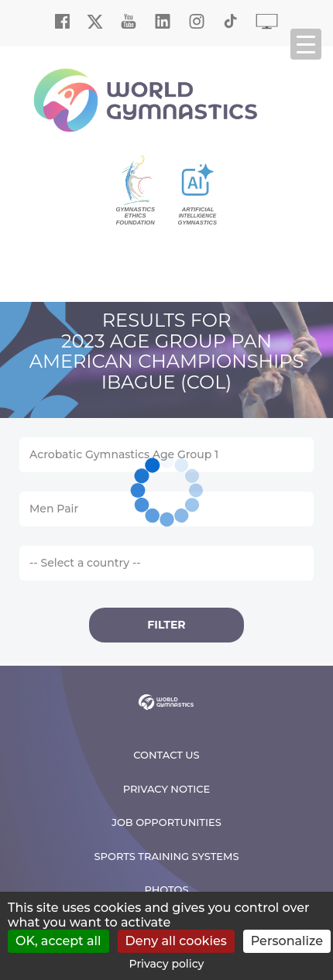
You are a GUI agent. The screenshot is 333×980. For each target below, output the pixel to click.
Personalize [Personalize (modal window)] (287, 941)
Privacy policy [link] (167, 964)
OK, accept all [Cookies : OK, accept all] (58, 941)
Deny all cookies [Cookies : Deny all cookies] (176, 941)
